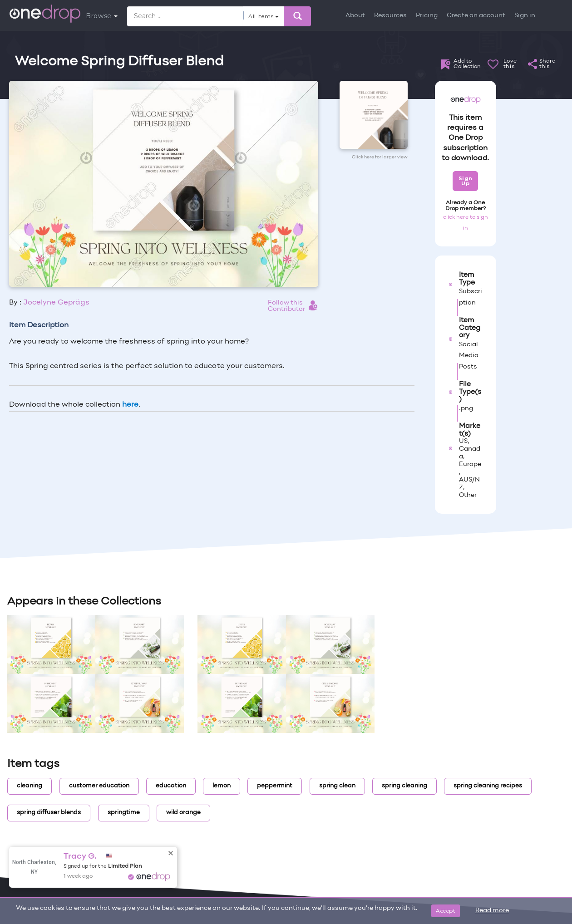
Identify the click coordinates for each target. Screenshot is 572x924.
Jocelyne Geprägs (56, 303)
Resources (390, 16)
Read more (492, 911)
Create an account (476, 16)
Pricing (427, 16)
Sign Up (466, 181)
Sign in (525, 16)
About (355, 16)
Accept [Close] (446, 911)
